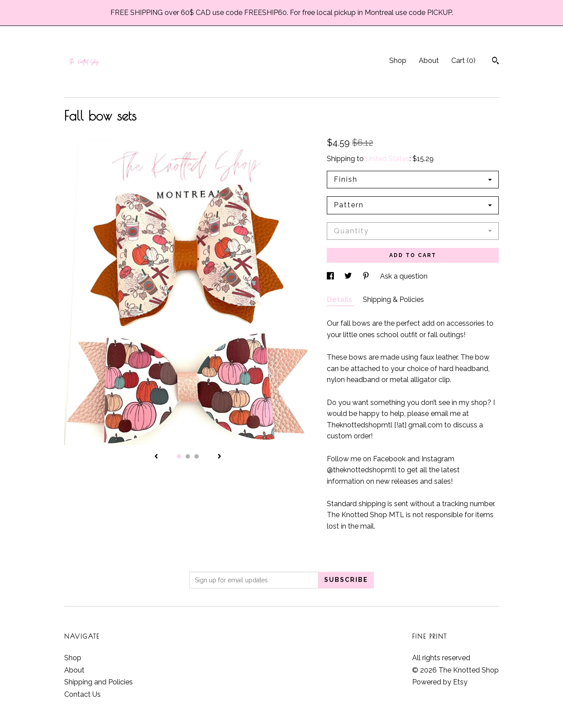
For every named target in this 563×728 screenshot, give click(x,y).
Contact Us (82, 694)
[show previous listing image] (156, 457)
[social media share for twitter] (349, 276)
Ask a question (404, 276)
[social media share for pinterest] (367, 276)
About (429, 61)
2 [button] (188, 456)
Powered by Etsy (440, 682)
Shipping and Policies (99, 682)
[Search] (495, 62)
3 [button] (197, 456)
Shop (398, 61)
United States (388, 159)
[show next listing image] (219, 457)
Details (340, 300)
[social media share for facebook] (331, 276)
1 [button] (179, 456)
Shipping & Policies (393, 300)
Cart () (463, 61)
